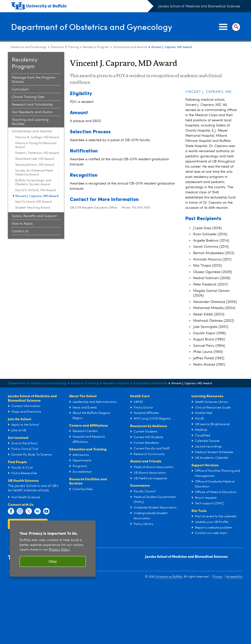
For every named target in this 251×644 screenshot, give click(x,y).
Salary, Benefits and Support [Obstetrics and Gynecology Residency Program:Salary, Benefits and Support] (34, 216)
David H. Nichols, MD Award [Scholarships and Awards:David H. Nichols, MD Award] (35, 190)
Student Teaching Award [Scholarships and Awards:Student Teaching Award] (33, 208)
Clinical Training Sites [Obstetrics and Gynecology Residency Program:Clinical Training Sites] (28, 97)
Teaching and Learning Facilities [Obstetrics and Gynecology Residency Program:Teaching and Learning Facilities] (30, 122)
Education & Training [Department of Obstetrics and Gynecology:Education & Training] (65, 47)
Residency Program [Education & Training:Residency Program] (96, 47)
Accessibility (234, 577)
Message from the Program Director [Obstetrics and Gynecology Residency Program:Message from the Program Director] (34, 80)
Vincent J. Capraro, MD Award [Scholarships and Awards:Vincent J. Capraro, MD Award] (37, 196)
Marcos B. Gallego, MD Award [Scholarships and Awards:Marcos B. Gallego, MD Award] (37, 137)
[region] (53, 549)
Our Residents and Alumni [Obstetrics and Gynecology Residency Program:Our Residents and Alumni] (32, 112)
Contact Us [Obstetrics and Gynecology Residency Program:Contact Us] (20, 231)
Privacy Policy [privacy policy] (59, 550)
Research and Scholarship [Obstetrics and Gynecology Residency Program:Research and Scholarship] (32, 105)
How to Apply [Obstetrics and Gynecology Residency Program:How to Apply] (22, 224)
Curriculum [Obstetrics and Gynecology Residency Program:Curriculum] (20, 89)
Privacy (218, 577)
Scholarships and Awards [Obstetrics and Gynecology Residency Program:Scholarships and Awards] (130, 47)
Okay (53, 561)
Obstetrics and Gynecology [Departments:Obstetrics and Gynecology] (28, 47)
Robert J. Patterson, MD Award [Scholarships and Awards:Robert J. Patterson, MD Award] (37, 153)
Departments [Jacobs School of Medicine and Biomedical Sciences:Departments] (17, 384)
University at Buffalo (169, 577)
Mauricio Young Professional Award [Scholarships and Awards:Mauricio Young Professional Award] (36, 145)
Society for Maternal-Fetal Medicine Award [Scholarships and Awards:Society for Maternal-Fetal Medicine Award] (34, 173)
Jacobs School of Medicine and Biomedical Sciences (199, 6)
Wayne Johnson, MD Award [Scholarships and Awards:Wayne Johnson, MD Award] (35, 165)
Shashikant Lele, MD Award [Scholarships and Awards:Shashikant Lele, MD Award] (35, 159)
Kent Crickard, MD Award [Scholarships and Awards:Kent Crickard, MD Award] (33, 202)
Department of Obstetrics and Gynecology (96, 27)
